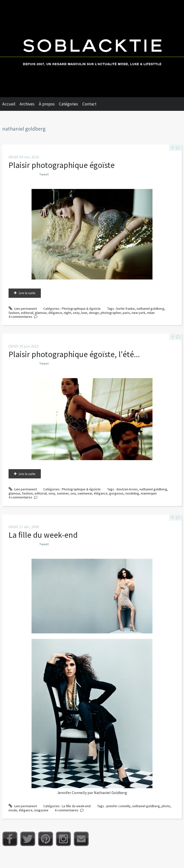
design (94, 313)
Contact (89, 104)
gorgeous (116, 493)
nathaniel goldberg (150, 309)
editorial (27, 313)
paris (126, 313)
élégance (55, 313)
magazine (41, 810)
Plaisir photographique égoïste (62, 165)
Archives (27, 104)
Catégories (68, 104)
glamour (41, 313)
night (67, 313)
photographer (111, 313)
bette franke (126, 309)
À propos (47, 104)
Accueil (9, 104)
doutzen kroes (127, 489)
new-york (139, 313)
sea (73, 493)
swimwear (85, 493)
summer (63, 493)
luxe (84, 313)
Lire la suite (27, 293)
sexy (76, 313)
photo (166, 806)
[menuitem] (11, 104)
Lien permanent (23, 309)
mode (13, 810)
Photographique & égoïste (81, 309)
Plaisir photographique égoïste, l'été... (74, 354)
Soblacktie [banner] (92, 49)
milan (151, 313)
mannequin (149, 493)
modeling (132, 493)
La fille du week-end (43, 535)
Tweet (44, 174)
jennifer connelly (118, 806)
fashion (14, 313)
